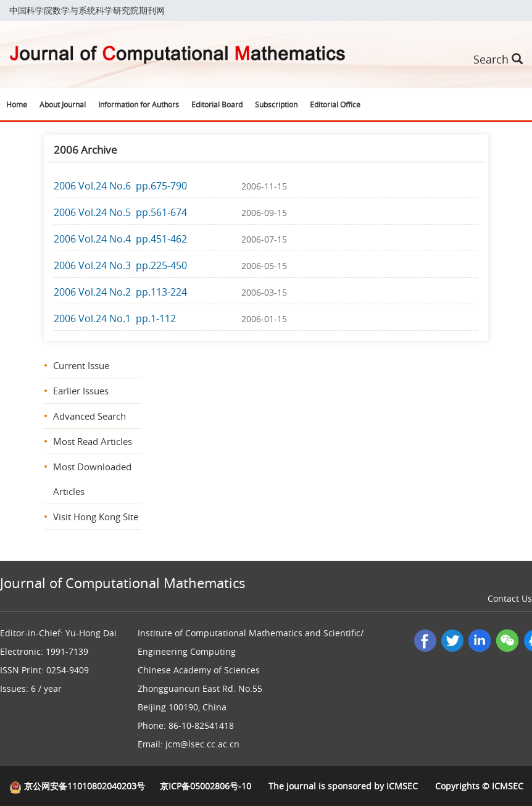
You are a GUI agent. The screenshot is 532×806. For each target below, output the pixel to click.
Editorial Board (217, 104)
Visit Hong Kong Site (96, 517)
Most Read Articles (93, 441)
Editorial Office (335, 104)
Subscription (276, 104)
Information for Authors (139, 104)
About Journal (63, 104)
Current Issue (81, 365)
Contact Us (510, 598)
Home (17, 104)
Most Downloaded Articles (92, 479)
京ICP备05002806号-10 (206, 786)
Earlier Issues (81, 391)
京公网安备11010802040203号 (77, 786)
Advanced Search (89, 416)
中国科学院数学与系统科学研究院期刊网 (87, 10)
